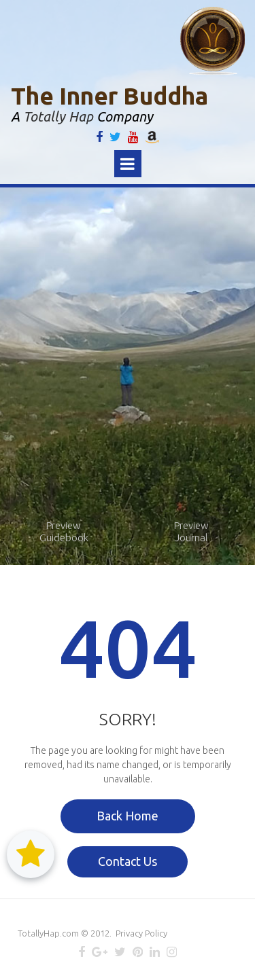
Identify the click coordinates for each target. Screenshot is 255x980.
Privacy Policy (141, 933)
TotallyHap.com (48, 933)
